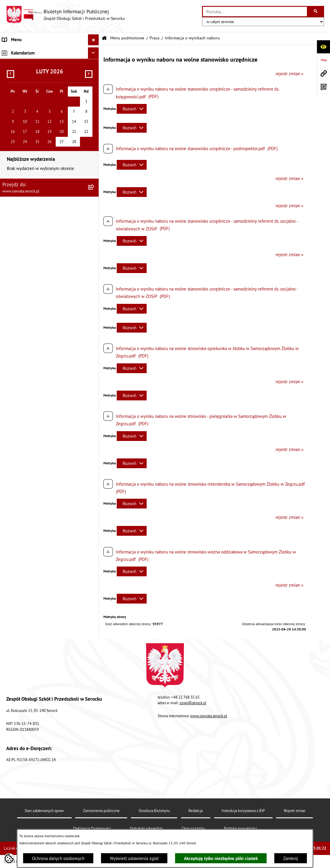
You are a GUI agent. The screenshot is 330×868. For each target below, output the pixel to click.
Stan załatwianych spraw (44, 811)
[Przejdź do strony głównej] (65, 15)
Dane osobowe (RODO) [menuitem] (24, 203)
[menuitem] (49, 66)
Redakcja (196, 811)
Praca (154, 38)
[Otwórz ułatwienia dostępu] (323, 47)
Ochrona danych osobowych (58, 858)
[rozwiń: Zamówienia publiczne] (95, 96)
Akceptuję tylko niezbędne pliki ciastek (221, 858)
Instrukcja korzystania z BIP (243, 811)
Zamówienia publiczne (101, 811)
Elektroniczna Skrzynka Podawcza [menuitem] (34, 181)
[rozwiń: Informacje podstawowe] (95, 66)
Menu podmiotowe (127, 38)
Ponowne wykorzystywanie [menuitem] (28, 192)
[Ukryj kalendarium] (94, 217)
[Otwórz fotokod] (323, 87)
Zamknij (291, 858)
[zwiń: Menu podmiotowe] (95, 51)
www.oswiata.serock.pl (209, 716)
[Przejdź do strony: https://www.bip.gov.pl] (323, 60)
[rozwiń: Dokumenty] (95, 81)
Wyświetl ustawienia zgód (134, 858)
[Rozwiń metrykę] (132, 109)
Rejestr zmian (295, 811)
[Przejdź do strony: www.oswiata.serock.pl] (323, 73)
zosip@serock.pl (193, 703)
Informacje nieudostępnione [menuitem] (29, 170)
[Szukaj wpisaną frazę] (316, 12)
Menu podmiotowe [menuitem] (20, 51)
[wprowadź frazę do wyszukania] (255, 12)
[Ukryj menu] (94, 40)
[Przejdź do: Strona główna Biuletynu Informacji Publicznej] (104, 38)
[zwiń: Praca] (95, 111)
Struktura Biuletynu (154, 811)
